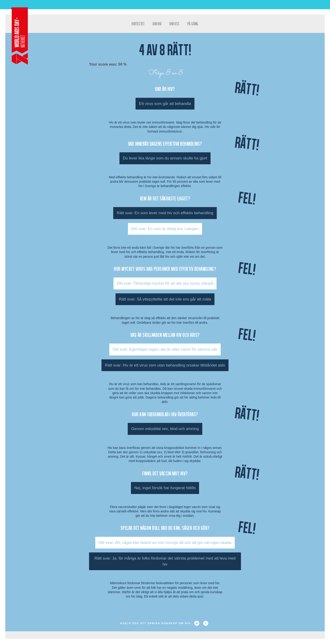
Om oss (174, 24)
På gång (193, 24)
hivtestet (138, 24)
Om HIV (157, 24)
